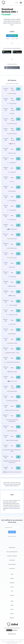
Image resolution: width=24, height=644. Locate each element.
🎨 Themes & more (13, 431)
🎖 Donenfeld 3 (13, 210)
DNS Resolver (12, 548)
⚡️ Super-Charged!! (13, 305)
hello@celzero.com (12, 634)
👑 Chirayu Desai (13, 258)
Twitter (12, 614)
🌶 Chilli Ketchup (13, 134)
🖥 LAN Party (13, 296)
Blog (12, 601)
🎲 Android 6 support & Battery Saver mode (13, 451)
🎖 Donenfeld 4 (13, 201)
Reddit (12, 605)
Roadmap (12, 583)
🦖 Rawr (13, 114)
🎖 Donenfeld (13, 277)
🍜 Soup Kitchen (13, 104)
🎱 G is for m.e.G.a (13, 381)
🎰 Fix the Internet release (13, 410)
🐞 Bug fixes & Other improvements (13, 472)
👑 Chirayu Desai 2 (13, 248)
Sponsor (12, 595)
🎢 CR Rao (13, 267)
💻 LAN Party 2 (13, 286)
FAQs (12, 574)
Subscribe (12, 532)
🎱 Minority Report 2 (13, 229)
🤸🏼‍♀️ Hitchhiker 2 (13, 163)
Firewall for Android (12, 556)
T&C (12, 591)
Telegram (12, 618)
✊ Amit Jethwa (13, 94)
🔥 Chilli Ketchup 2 (13, 124)
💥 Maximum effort (13, 343)
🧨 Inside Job (13, 191)
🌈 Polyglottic (13, 334)
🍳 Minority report (13, 372)
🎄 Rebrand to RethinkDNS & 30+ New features (13, 462)
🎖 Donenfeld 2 (13, 220)
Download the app (12, 36)
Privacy (12, 587)
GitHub (17, 84)
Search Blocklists (12, 552)
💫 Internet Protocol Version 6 (13, 362)
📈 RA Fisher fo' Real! (13, 315)
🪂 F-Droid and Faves (13, 401)
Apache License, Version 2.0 (12, 486)
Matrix (12, 609)
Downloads (12, 560)
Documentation (12, 564)
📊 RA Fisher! (13, 324)
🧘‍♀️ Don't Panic (13, 153)
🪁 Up (13, 182)
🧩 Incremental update (13, 440)
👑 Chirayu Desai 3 (13, 239)
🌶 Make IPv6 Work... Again (13, 353)
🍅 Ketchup (13, 144)
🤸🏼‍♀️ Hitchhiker (13, 172)
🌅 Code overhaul (13, 391)
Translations (12, 569)
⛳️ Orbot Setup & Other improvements (13, 421)
